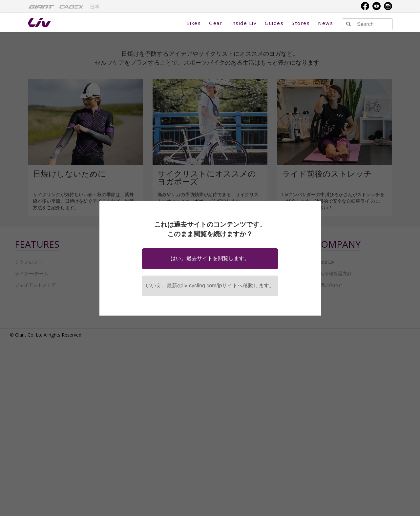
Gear (216, 23)
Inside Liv (243, 23)
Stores (301, 23)
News (325, 23)
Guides (274, 23)
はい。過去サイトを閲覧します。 (210, 258)
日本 (95, 7)
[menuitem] (42, 7)
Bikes (194, 23)
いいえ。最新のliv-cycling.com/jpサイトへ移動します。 (210, 286)
